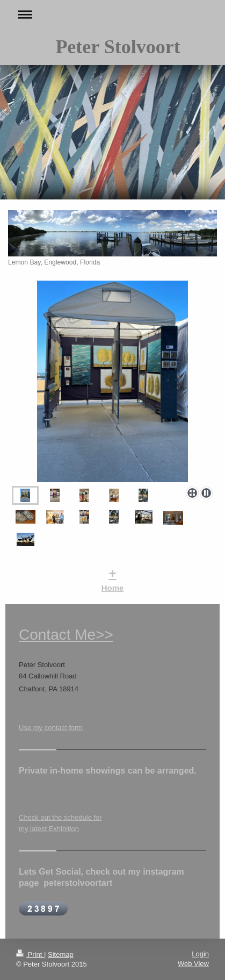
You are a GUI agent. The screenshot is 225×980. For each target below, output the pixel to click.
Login (200, 954)
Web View (193, 964)
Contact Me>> (66, 635)
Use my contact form (51, 728)
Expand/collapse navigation (113, 14)
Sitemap (61, 954)
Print (30, 954)
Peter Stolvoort (118, 47)
